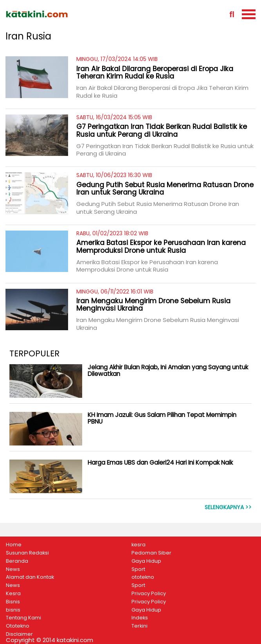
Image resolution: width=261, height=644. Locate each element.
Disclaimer (19, 634)
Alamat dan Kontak (30, 577)
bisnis (13, 610)
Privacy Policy (149, 594)
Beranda (17, 561)
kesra (139, 545)
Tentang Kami (23, 618)
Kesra (13, 594)
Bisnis (13, 602)
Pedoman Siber (151, 553)
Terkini (139, 626)
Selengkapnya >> (228, 507)
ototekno (143, 577)
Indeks (140, 618)
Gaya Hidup (146, 561)
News (13, 569)
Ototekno (18, 626)
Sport (138, 569)
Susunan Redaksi (27, 553)
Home (14, 545)
